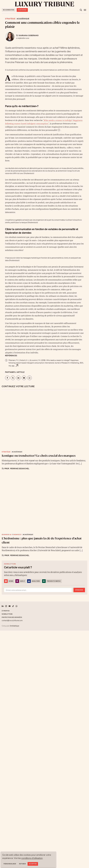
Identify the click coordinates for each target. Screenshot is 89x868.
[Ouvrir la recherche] (81, 10)
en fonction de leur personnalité (42, 130)
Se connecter (9, 10)
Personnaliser (10, 864)
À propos (6, 611)
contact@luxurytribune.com (12, 620)
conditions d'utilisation (32, 858)
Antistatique (14, 626)
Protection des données (12, 617)
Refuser (22, 864)
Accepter (33, 864)
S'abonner (22, 10)
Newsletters (7, 614)
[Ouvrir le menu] (85, 10)
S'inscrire (79, 590)
